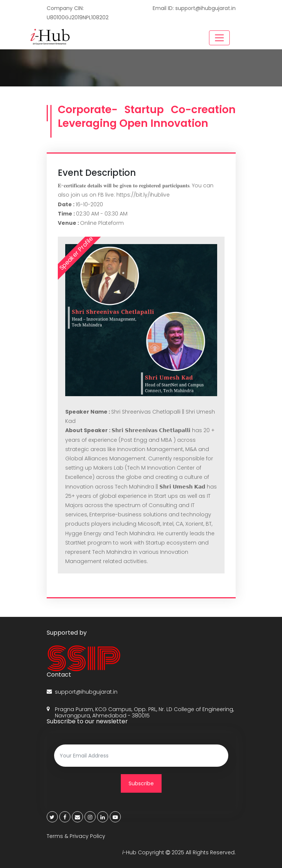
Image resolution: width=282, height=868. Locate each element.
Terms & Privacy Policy (76, 836)
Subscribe (141, 783)
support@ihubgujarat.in (82, 692)
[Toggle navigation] (219, 38)
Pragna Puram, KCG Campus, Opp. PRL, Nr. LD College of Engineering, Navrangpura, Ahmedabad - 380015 (140, 713)
